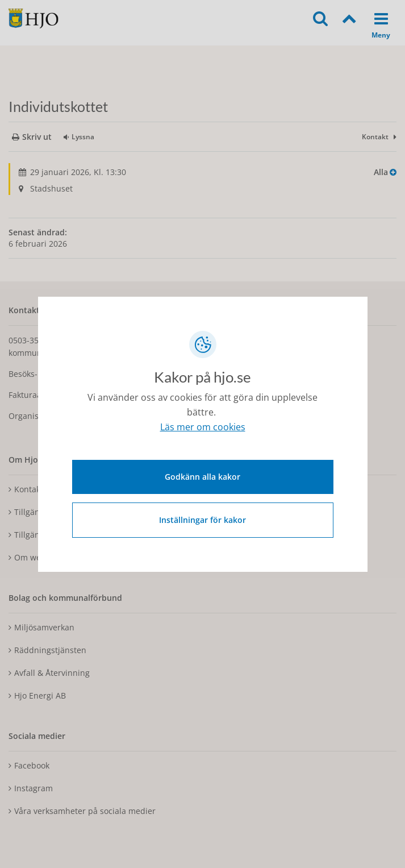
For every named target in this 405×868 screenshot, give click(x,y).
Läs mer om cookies (203, 427)
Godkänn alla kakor (202, 477)
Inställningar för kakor (202, 520)
